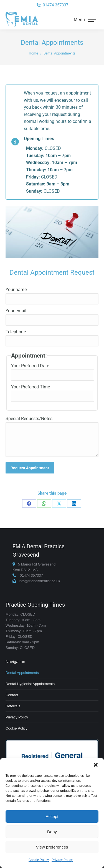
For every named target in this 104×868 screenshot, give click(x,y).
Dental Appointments (22, 673)
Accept (52, 816)
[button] (96, 765)
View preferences (52, 847)
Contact (12, 695)
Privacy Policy (62, 860)
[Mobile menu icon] (85, 20)
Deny (52, 832)
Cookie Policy (39, 860)
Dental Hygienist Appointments (30, 684)
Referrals (13, 706)
